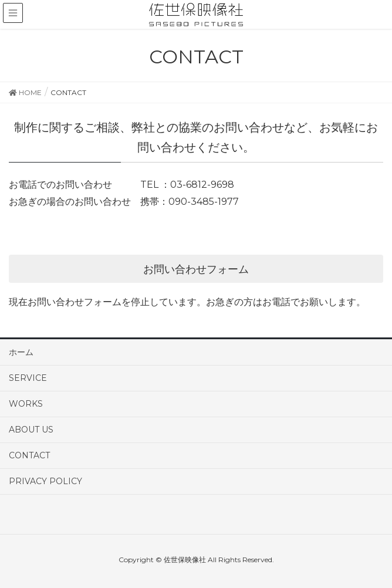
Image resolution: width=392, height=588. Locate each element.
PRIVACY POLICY (45, 481)
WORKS (26, 404)
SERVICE (28, 378)
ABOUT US (31, 430)
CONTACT (29, 455)
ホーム (21, 352)
